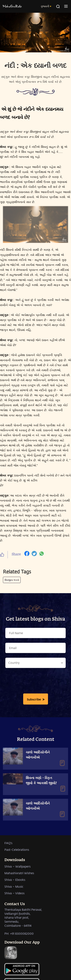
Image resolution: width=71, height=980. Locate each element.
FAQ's (8, 843)
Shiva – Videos (14, 893)
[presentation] (35, 682)
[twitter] (34, 554)
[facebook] (27, 554)
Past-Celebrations (17, 850)
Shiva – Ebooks (15, 880)
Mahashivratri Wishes (19, 873)
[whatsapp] (42, 554)
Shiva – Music (14, 886)
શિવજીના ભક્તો (12, 580)
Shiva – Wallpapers (17, 866)
